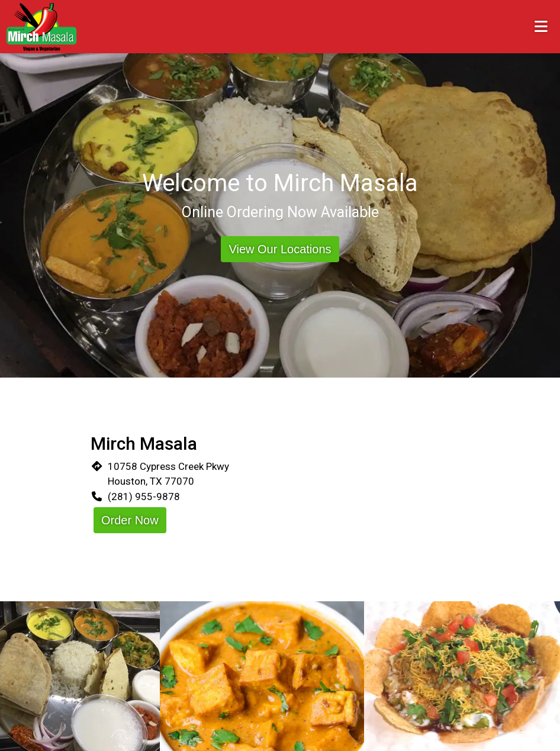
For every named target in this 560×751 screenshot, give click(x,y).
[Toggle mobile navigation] (541, 27)
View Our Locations (280, 249)
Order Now (130, 520)
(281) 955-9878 (144, 497)
